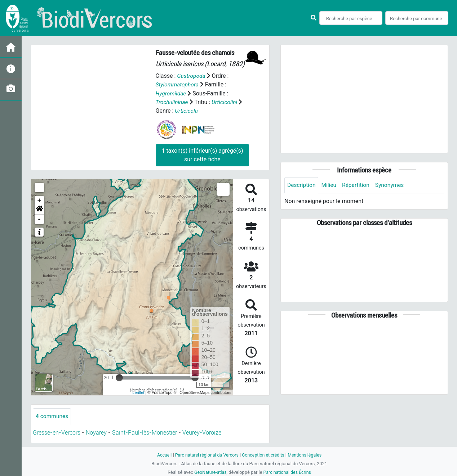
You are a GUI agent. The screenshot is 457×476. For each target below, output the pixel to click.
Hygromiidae (172, 93)
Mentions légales (307, 455)
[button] (39, 210)
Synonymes (392, 185)
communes (52, 416)
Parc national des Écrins (288, 472)
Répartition (358, 185)
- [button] (39, 219)
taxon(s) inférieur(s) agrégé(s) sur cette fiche (202, 155)
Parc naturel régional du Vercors (206, 455)
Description (302, 185)
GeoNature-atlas (210, 472)
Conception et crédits (264, 455)
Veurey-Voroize (202, 432)
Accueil (162, 455)
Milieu (330, 185)
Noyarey (96, 432)
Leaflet (138, 392)
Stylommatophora (178, 84)
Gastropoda (192, 76)
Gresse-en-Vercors (57, 432)
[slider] (119, 377)
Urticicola (187, 110)
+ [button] (39, 200)
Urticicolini (226, 102)
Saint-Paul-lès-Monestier (145, 432)
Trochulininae (172, 102)
